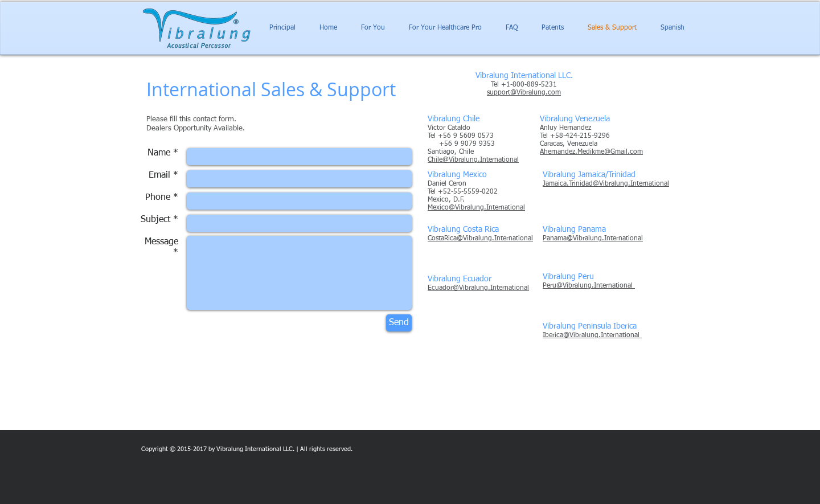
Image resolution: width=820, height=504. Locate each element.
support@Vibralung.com (524, 93)
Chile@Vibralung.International (473, 160)
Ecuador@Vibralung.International (478, 288)
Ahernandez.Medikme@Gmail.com (591, 152)
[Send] (399, 323)
